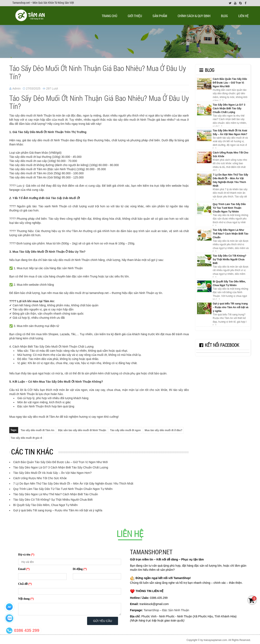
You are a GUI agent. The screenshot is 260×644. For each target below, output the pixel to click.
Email (24, 569)
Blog (224, 16)
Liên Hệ (243, 16)
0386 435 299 (27, 630)
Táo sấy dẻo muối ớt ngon (125, 430)
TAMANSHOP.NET (151, 552)
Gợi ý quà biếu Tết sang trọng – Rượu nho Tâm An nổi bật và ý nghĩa (58, 510)
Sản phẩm (160, 16)
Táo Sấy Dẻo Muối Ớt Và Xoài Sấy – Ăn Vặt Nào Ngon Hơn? (52, 473)
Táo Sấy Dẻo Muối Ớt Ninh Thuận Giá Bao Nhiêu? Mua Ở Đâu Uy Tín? (98, 72)
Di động (80, 569)
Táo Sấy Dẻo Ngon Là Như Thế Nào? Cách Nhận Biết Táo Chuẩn (56, 494)
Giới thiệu (135, 16)
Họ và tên (26, 555)
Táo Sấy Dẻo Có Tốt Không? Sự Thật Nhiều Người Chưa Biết (53, 500)
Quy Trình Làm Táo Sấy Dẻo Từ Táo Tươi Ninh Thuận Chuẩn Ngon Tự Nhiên (63, 489)
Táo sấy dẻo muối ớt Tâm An (37, 430)
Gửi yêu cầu (103, 621)
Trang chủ (109, 16)
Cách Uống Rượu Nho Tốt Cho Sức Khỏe (40, 478)
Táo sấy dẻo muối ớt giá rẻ (26, 438)
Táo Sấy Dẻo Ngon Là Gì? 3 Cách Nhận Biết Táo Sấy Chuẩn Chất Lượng (61, 467)
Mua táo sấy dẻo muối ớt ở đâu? (163, 430)
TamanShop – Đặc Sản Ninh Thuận (166, 610)
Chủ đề (25, 584)
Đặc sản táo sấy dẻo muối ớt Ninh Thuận (82, 430)
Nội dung (26, 599)
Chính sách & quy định (194, 16)
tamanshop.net (99, 293)
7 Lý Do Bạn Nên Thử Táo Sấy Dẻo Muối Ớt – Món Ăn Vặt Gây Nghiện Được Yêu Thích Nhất (73, 484)
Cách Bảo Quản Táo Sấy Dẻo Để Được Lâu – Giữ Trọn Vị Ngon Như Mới (60, 462)
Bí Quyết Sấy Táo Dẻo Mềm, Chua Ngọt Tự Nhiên (45, 505)
